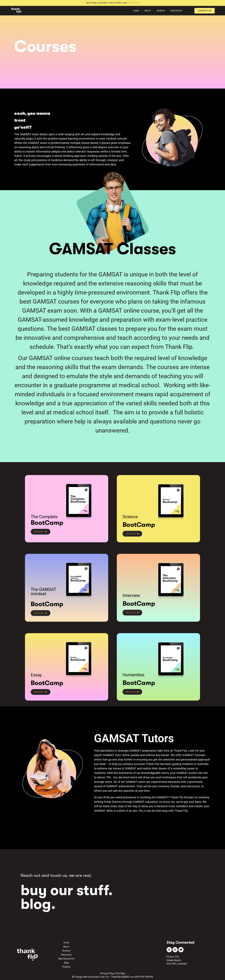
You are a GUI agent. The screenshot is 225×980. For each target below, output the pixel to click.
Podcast (66, 967)
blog (36, 904)
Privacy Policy (107, 973)
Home (136, 11)
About (148, 11)
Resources (176, 11)
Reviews (161, 11)
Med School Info (66, 959)
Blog (66, 963)
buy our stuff (64, 890)
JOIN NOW (134, 3)
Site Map (120, 973)
